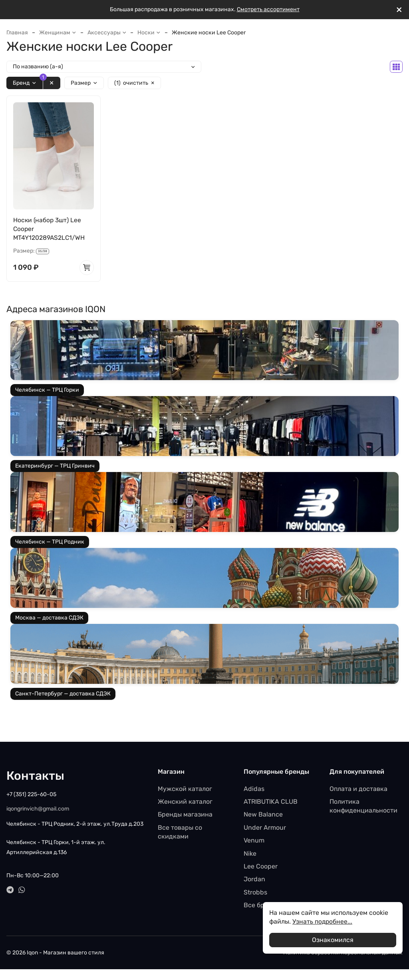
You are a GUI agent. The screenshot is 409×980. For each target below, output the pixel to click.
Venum (254, 841)
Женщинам (58, 33)
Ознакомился (333, 940)
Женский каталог (185, 802)
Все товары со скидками (180, 832)
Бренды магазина (185, 815)
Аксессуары (107, 33)
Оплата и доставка (358, 789)
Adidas (254, 789)
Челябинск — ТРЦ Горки (47, 391)
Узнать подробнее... (323, 921)
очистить (135, 83)
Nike (250, 854)
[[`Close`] (399, 10)
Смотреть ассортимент (268, 9)
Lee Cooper (261, 867)
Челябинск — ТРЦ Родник (50, 543)
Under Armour (265, 828)
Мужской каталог (185, 789)
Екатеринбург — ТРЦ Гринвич (55, 467)
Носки (149, 33)
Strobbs (255, 893)
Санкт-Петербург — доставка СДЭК (63, 694)
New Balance (263, 815)
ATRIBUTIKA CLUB (271, 802)
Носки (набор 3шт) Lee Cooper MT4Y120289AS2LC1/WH (50, 229)
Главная (17, 33)
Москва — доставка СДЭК (49, 618)
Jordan (254, 880)
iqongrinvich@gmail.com (38, 809)
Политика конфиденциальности (363, 807)
